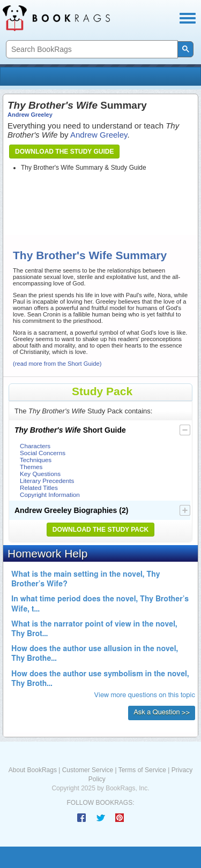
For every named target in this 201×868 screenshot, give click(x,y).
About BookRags (33, 770)
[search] (91, 50)
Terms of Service (142, 770)
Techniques (36, 460)
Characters (35, 446)
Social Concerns (43, 453)
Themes (31, 467)
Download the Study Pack (101, 530)
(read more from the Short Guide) (57, 364)
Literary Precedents (47, 481)
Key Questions (40, 474)
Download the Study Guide (64, 152)
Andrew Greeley (30, 115)
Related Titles (39, 488)
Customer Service (88, 770)
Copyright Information (50, 495)
